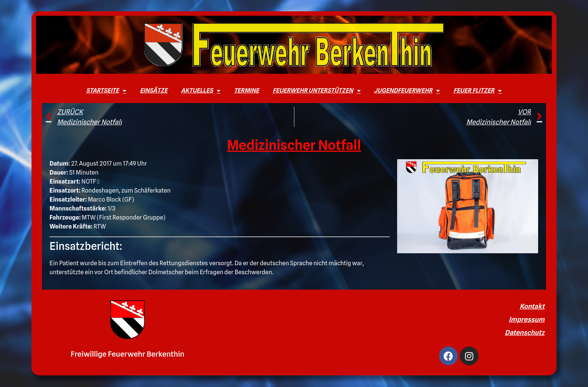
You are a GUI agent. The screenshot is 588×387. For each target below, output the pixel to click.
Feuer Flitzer (478, 91)
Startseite (106, 91)
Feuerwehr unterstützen (317, 91)
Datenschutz (525, 332)
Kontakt (532, 306)
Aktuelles (200, 91)
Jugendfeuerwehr (407, 91)
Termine (247, 90)
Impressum (527, 319)
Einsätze (154, 90)
